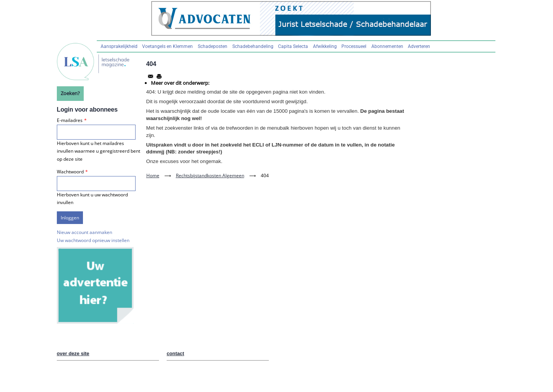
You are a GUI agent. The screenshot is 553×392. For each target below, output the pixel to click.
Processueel (354, 46)
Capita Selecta (293, 46)
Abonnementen (387, 46)
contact (176, 353)
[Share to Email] (151, 76)
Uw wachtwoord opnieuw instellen (93, 240)
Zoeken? (70, 93)
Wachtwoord (70, 172)
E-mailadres (70, 120)
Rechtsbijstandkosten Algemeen (210, 175)
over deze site (73, 353)
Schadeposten (213, 46)
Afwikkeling (325, 46)
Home (153, 175)
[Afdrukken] (159, 76)
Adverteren (419, 46)
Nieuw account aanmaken (84, 232)
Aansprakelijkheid (119, 46)
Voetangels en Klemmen (167, 46)
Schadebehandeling (253, 46)
